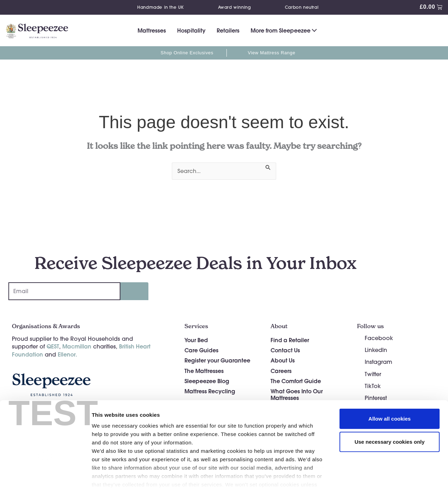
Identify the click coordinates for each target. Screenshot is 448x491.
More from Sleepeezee (281, 30)
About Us (283, 360)
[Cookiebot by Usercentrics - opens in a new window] (45, 477)
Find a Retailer (290, 340)
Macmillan (77, 346)
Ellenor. (67, 354)
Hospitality (191, 30)
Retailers (228, 30)
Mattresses (152, 30)
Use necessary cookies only (390, 407)
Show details (367, 477)
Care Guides (201, 350)
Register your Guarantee (217, 360)
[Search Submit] (268, 166)
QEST (53, 346)
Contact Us (285, 350)
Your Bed (196, 340)
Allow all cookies (390, 384)
